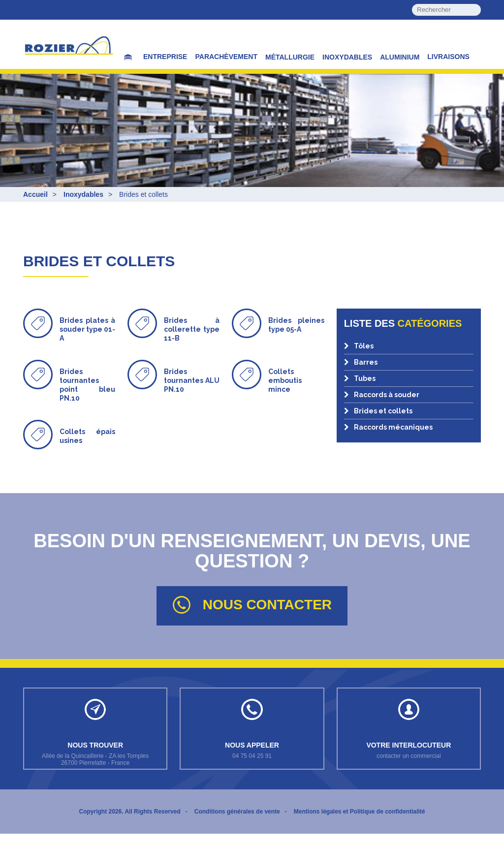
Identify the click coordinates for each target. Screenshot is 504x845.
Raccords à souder (382, 395)
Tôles (359, 346)
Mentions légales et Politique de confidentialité (360, 823)
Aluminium (400, 57)
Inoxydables (347, 57)
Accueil (35, 194)
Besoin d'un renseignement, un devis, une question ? (252, 541)
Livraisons (448, 57)
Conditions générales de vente (237, 823)
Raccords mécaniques (388, 427)
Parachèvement (226, 57)
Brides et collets (378, 411)
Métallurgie (290, 57)
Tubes (360, 378)
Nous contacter (252, 605)
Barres (361, 362)
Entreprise (165, 57)
